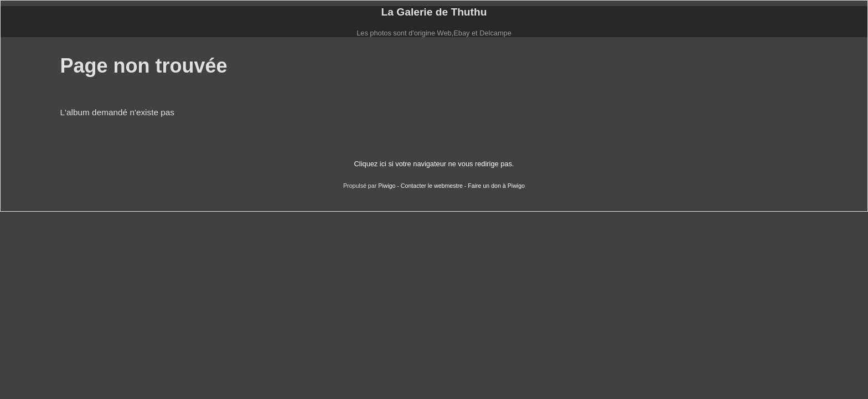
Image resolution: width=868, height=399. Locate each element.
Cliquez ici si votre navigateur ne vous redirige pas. (434, 164)
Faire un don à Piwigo (496, 186)
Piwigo (387, 186)
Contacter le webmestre (432, 186)
